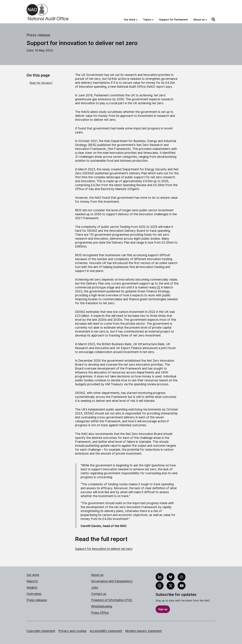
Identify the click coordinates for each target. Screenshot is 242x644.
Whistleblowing (102, 606)
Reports (32, 581)
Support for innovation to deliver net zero (104, 549)
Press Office (100, 613)
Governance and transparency (112, 581)
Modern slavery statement (144, 631)
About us (97, 575)
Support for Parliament (173, 20)
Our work (33, 575)
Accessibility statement (106, 631)
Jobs (95, 588)
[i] (159, 287)
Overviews (34, 594)
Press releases (37, 600)
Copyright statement (41, 631)
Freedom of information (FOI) (112, 600)
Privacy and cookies (72, 631)
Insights (32, 588)
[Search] (214, 19)
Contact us (99, 594)
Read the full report (41, 83)
